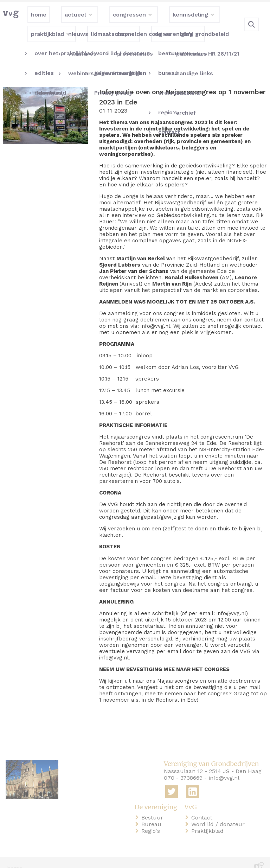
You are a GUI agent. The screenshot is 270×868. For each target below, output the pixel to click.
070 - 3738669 (183, 767)
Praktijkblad (209, 820)
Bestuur (154, 806)
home (15, 857)
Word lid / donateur (219, 813)
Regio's (152, 820)
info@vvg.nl (224, 767)
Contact (203, 806)
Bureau (153, 813)
